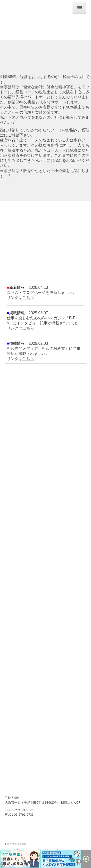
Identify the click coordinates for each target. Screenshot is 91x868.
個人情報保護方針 (17, 844)
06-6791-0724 (24, 810)
